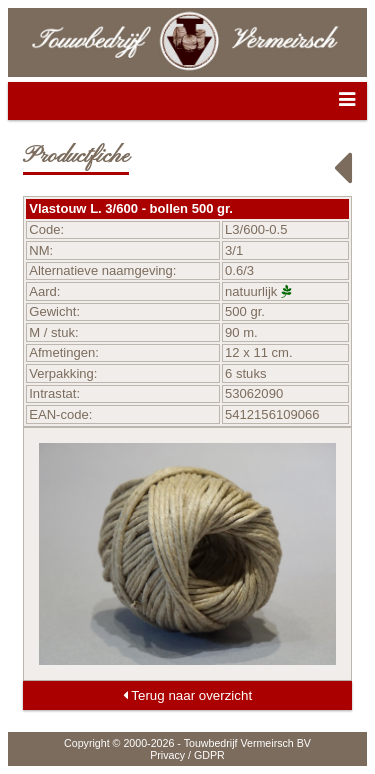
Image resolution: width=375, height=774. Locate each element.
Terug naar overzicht (187, 695)
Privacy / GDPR (187, 755)
